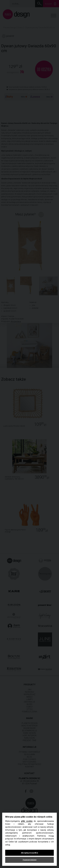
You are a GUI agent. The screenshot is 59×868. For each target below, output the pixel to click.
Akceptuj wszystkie (29, 853)
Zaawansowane (29, 860)
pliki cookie (27, 821)
